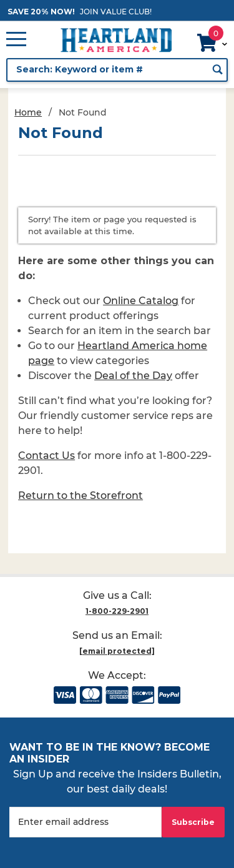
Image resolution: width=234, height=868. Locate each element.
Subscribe (193, 822)
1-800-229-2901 (117, 611)
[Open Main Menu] (16, 40)
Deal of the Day (133, 376)
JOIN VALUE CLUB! (116, 12)
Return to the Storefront (80, 496)
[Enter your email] (85, 822)
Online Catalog (141, 301)
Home (28, 112)
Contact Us (46, 456)
